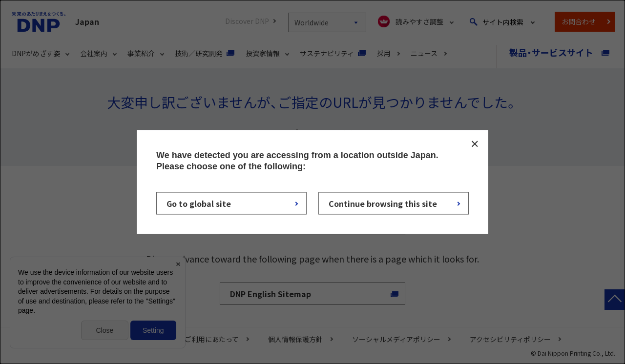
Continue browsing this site (383, 203)
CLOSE (475, 144)
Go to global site (199, 203)
